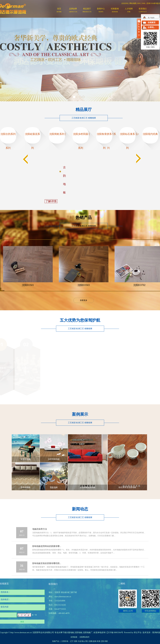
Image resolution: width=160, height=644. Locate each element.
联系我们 (143, 10)
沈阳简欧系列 (57, 134)
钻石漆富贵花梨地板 (127, 487)
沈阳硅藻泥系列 (32, 141)
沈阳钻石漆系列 (127, 141)
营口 (87, 641)
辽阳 (102, 641)
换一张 (34, 615)
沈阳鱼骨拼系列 (104, 141)
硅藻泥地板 (26, 459)
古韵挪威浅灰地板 (88, 487)
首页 (59, 10)
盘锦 (95, 641)
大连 (79, 641)
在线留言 (152, 23)
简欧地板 (54, 487)
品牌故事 (73, 10)
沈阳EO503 (84, 285)
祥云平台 (138, 633)
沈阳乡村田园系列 (81, 141)
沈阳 (76, 641)
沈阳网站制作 (84, 637)
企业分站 (125, 3)
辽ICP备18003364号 (115, 633)
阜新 (106, 641)
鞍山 (83, 641)
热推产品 (56, 641)
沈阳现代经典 (150, 134)
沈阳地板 (78, 633)
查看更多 (84, 300)
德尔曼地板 (69, 633)
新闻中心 (101, 10)
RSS (139, 3)
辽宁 (72, 641)
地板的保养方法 (40, 529)
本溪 (98, 641)
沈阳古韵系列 (8, 134)
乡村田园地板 (54, 459)
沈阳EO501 (28, 285)
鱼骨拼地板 (26, 487)
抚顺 (91, 641)
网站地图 (133, 3)
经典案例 (115, 10)
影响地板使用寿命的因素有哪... (47, 546)
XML (144, 3)
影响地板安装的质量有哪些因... (47, 563)
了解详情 (51, 201)
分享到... (151, 27)
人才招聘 (129, 10)
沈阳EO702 (139, 285)
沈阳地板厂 (88, 633)
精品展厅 (87, 10)
